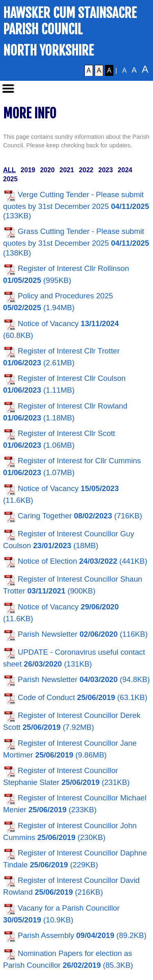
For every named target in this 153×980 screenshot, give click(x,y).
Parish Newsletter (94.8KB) (84, 679)
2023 (106, 170)
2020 (47, 170)
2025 (11, 179)
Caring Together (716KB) (80, 516)
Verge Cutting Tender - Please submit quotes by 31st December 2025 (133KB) (76, 205)
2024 (125, 170)
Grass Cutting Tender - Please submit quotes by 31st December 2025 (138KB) (76, 242)
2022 (86, 170)
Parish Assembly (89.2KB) (82, 935)
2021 (67, 170)
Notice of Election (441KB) (83, 561)
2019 (28, 170)
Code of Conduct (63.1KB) (83, 697)
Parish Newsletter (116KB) (83, 634)
